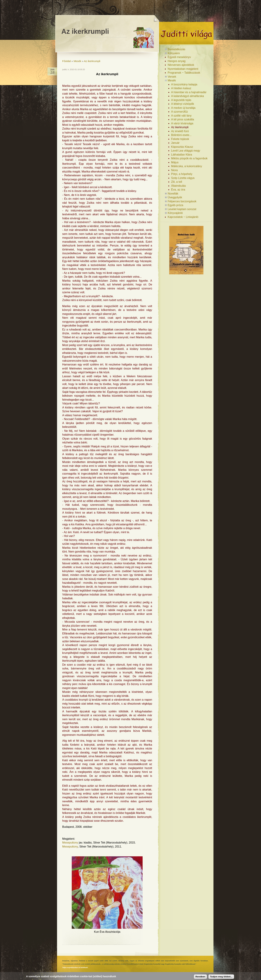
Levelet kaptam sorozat (182, 209)
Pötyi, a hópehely (182, 174)
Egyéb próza (175, 205)
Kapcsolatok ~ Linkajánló (183, 217)
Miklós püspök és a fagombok (189, 158)
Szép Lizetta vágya (183, 178)
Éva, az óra (178, 190)
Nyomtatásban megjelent (183, 69)
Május (175, 162)
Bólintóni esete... (181, 135)
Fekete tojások (180, 139)
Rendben (200, 977)
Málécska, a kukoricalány (187, 166)
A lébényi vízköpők (183, 104)
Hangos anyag (177, 61)
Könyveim (174, 53)
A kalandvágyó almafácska (187, 96)
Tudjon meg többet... (221, 977)
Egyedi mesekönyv (179, 57)
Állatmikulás (178, 186)
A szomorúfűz (180, 112)
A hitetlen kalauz (181, 88)
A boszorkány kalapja (184, 84)
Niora (174, 170)
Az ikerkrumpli (92, 61)
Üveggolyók (175, 197)
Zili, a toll (177, 182)
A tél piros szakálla (183, 119)
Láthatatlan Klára (182, 155)
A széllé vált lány (181, 116)
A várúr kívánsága (182, 123)
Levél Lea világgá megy (186, 151)
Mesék (77, 61)
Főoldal (66, 61)
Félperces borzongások (182, 201)
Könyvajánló (175, 213)
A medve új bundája (183, 108)
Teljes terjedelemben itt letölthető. (75, 968)
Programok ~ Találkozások (184, 73)
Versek (172, 77)
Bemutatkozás (176, 49)
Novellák (173, 194)
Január (175, 143)
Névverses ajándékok (181, 65)
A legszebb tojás (181, 100)
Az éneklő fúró (180, 131)
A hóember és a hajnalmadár (189, 92)
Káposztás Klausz (182, 147)
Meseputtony (70, 843)
